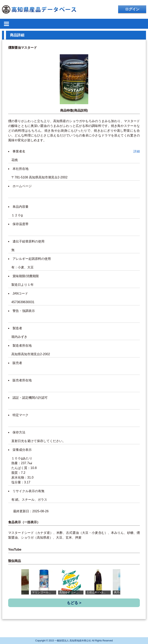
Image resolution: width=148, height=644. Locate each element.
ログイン (132, 9)
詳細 (137, 151)
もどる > (74, 603)
